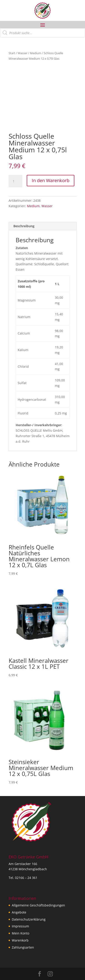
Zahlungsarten (23, 947)
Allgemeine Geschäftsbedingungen (38, 905)
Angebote (19, 912)
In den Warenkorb (51, 180)
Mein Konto (21, 933)
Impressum (20, 926)
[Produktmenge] (15, 181)
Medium (36, 53)
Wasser (23, 53)
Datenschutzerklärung (29, 919)
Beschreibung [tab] (24, 226)
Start (12, 53)
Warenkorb (20, 940)
